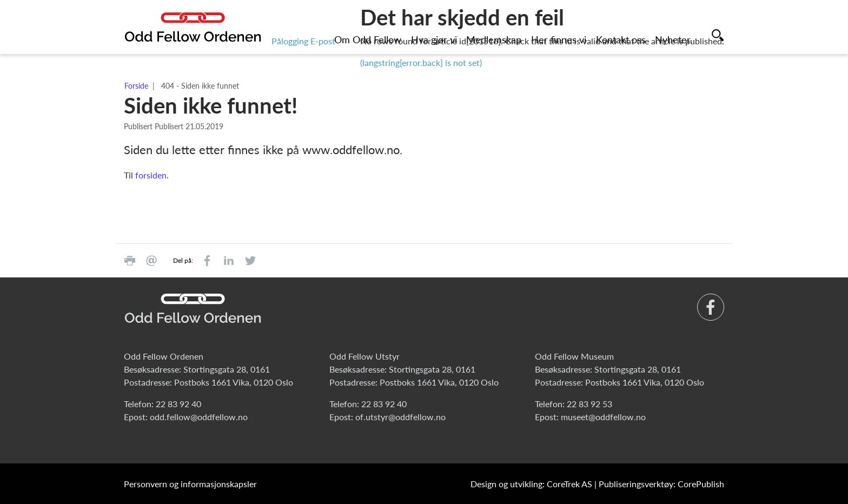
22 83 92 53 (589, 404)
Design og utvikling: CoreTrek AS (531, 484)
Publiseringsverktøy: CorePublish (661, 484)
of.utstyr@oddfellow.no (400, 417)
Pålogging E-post (303, 41)
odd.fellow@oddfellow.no (199, 417)
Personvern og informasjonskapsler (190, 484)
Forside (136, 86)
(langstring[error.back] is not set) (421, 62)
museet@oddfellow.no (603, 417)
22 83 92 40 (178, 404)
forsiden (151, 175)
